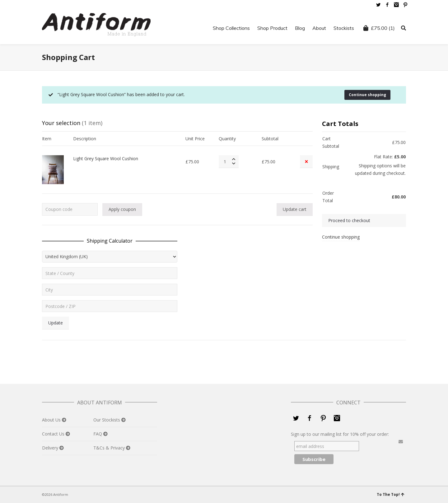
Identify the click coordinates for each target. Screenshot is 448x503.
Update (56, 323)
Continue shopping (367, 95)
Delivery (51, 448)
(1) (379, 28)
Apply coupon (122, 209)
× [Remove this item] (306, 161)
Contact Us (54, 434)
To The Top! (391, 494)
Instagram (396, 5)
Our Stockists (107, 420)
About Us (52, 420)
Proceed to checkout (349, 220)
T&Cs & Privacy (110, 448)
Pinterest (405, 5)
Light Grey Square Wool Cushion (106, 158)
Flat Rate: (390, 157)
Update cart (295, 209)
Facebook (387, 5)
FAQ (98, 434)
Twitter (378, 5)
